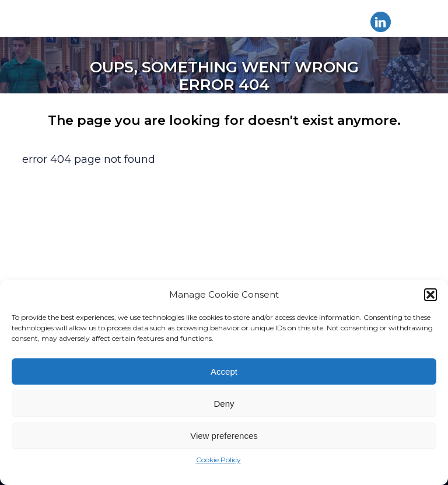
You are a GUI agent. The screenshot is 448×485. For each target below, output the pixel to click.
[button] (430, 295)
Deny (224, 404)
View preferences (224, 436)
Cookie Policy (218, 460)
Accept (224, 371)
